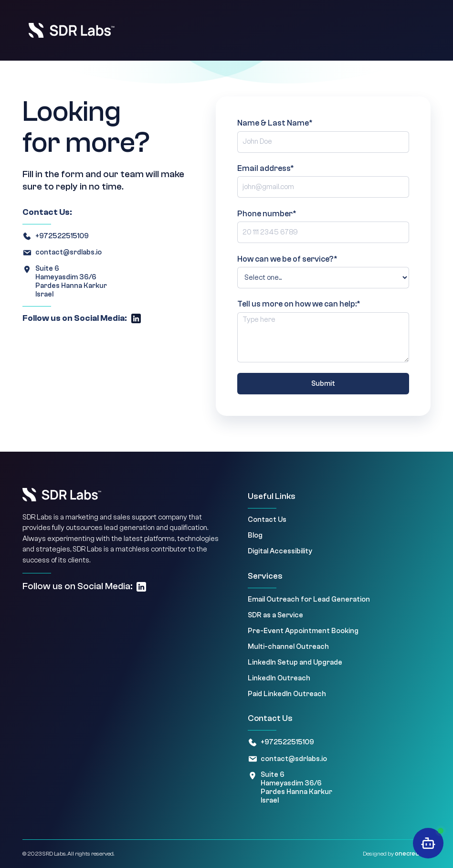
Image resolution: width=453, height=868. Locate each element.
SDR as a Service (275, 615)
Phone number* (267, 214)
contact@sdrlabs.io (294, 759)
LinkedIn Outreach (279, 678)
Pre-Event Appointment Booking (303, 631)
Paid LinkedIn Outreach (287, 694)
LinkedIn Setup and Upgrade (295, 662)
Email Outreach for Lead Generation (309, 599)
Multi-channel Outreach (288, 647)
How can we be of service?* (287, 259)
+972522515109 (62, 236)
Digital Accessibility (280, 551)
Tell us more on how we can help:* (299, 304)
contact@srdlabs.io (68, 252)
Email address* (266, 168)
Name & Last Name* (275, 123)
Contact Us (267, 520)
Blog (255, 535)
